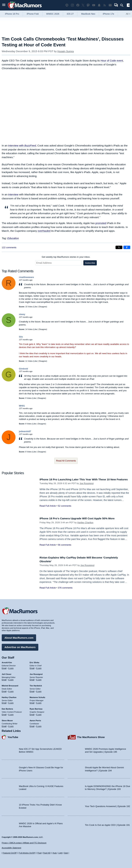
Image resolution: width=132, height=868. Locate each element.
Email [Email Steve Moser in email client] (4, 725)
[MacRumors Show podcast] (67, 5)
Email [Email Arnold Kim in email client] (4, 667)
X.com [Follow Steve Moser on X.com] (11, 725)
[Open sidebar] (128, 6)
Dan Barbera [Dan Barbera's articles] (7, 708)
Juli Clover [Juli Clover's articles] (7, 673)
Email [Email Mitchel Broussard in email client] (4, 690)
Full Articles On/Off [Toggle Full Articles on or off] (27, 853)
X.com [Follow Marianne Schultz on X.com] (39, 702)
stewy (22, 314)
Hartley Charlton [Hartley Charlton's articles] (9, 696)
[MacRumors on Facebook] (78, 5)
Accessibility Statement (11, 848)
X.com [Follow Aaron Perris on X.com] (39, 725)
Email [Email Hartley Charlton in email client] (4, 702)
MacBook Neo (88, 14)
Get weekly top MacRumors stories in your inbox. (66, 257)
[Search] (123, 5)
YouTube (13, 736)
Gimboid (23, 369)
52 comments (64, 510)
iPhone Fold (33, 14)
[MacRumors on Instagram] (72, 5)
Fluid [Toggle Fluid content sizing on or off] (39, 853)
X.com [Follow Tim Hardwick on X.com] (39, 690)
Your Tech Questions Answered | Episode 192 (108, 805)
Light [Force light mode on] (60, 853)
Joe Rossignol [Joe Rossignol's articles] (36, 673)
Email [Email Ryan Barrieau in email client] (32, 714)
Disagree (43, 307)
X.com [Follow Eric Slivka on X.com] (39, 667)
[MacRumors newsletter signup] (110, 5)
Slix (21, 337)
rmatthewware (26, 277)
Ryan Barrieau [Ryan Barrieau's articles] (36, 708)
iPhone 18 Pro (12, 14)
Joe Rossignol (87, 487)
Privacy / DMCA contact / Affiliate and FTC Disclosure (24, 843)
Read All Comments (66, 461)
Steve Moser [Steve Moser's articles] (7, 720)
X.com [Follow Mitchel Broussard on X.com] (11, 690)
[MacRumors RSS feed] (105, 5)
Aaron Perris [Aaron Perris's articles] (35, 720)
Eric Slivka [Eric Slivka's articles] (35, 662)
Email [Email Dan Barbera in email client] (4, 714)
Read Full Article (48, 510)
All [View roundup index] (128, 14)
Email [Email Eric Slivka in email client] (32, 667)
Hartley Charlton (85, 522)
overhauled (44, 231)
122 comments (9, 247)
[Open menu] (4, 5)
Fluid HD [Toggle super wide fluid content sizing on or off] (47, 853)
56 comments (64, 545)
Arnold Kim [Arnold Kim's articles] (7, 662)
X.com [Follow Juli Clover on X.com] (11, 679)
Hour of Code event (112, 61)
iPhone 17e (108, 14)
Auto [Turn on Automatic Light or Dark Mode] (55, 853)
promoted (101, 223)
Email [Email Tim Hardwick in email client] (32, 690)
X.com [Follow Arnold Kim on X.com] (11, 667)
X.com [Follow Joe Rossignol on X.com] (39, 679)
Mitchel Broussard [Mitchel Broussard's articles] (10, 685)
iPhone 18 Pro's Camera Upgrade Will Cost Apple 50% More (81, 518)
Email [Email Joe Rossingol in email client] (32, 679)
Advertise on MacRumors (20, 646)
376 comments (65, 588)
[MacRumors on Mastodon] (88, 5)
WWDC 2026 (53, 14)
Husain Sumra (66, 51)
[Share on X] (119, 247)
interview (13, 194)
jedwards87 (25, 431)
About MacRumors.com (19, 637)
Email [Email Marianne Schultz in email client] (32, 702)
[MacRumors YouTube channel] (94, 5)
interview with (22, 145)
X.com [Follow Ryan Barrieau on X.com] (39, 714)
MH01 (22, 406)
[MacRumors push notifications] (99, 5)
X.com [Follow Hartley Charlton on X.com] (11, 702)
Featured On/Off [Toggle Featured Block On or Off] (10, 853)
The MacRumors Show (91, 736)
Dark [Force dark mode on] (66, 853)
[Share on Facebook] (127, 247)
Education (13, 238)
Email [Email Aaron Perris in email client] (32, 725)
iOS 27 (70, 14)
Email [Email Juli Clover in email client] (4, 679)
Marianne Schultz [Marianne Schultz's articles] (37, 696)
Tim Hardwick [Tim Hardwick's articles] (36, 685)
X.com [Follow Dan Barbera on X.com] (11, 714)
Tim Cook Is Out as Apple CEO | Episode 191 (107, 824)
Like (36, 307)
